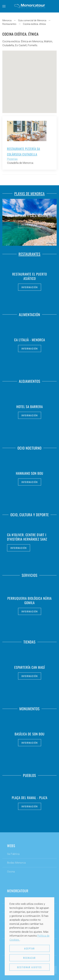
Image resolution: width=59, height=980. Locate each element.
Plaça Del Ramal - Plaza (30, 797)
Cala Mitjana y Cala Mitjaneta (30, 216)
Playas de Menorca (29, 193)
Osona (11, 872)
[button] (4, 6)
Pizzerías (12, 159)
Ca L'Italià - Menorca (30, 339)
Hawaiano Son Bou (30, 473)
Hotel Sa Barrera (30, 406)
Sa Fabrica (13, 854)
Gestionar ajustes (29, 967)
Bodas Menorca (16, 863)
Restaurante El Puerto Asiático (30, 276)
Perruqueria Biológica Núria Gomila (29, 600)
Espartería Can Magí (30, 667)
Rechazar (29, 958)
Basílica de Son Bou (30, 733)
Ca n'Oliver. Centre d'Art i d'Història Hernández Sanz (27, 537)
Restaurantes (29, 253)
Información (30, 224)
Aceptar (29, 948)
